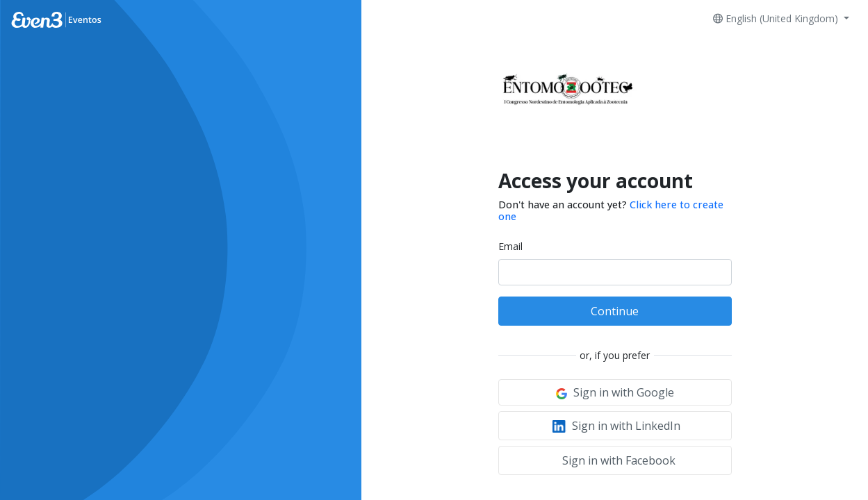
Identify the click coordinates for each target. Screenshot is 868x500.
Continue (615, 311)
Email (510, 246)
